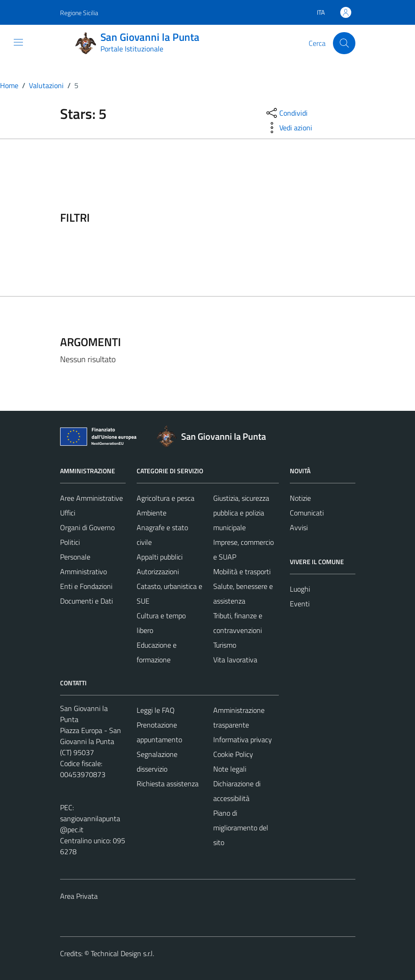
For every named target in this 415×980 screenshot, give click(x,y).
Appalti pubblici (160, 557)
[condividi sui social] (286, 113)
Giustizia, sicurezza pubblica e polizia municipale (241, 513)
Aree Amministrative (91, 498)
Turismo (225, 645)
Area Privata (79, 896)
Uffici (68, 513)
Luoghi (300, 589)
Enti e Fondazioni (86, 586)
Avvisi (299, 527)
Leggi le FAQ (156, 710)
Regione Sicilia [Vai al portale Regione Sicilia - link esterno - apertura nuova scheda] (79, 13)
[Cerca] (344, 43)
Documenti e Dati (86, 601)
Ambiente (152, 513)
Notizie (300, 498)
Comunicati (307, 513)
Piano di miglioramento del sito (241, 828)
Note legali (230, 769)
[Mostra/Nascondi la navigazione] (18, 42)
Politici (70, 542)
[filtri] (287, 218)
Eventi (300, 604)
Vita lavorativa (235, 660)
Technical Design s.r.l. (122, 953)
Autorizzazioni (158, 571)
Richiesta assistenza (168, 784)
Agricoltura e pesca (166, 498)
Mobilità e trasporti (242, 571)
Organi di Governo (87, 527)
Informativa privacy (243, 739)
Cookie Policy (233, 754)
